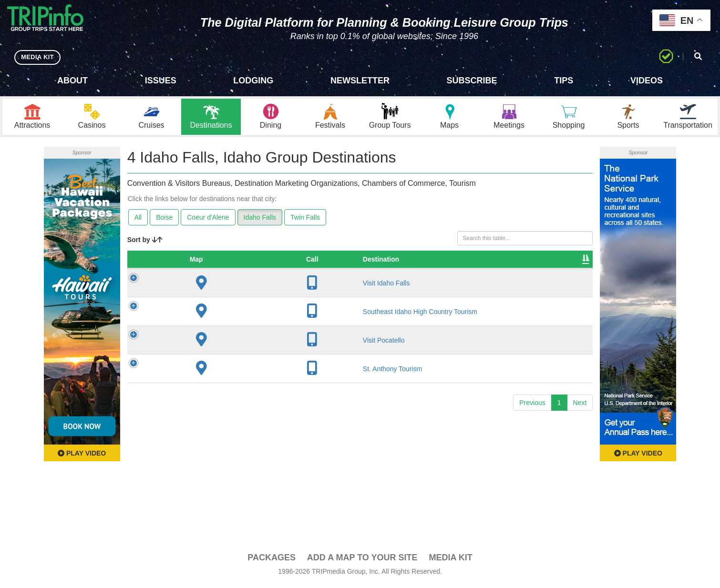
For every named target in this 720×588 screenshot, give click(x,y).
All (138, 220)
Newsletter (360, 81)
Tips (564, 81)
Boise (164, 220)
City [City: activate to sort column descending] (314, 262)
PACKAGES (272, 560)
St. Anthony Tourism (214, 371)
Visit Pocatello (205, 343)
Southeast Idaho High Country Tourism (241, 314)
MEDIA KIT (39, 57)
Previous (532, 405)
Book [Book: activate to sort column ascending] (530, 262)
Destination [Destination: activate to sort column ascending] (202, 262)
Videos (647, 81)
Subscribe (472, 81)
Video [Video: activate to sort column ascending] (494, 262)
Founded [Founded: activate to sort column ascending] (381, 262)
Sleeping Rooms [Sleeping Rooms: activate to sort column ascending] (441, 262)
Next (580, 405)
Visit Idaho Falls (208, 285)
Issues (161, 81)
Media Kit (450, 560)
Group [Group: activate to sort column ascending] (567, 262)
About (72, 81)
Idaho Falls (260, 220)
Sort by (145, 242)
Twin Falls (305, 220)
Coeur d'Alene (208, 220)
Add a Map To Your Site (362, 560)
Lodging (253, 81)
